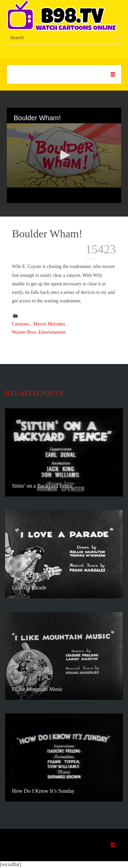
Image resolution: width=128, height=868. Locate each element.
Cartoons (21, 324)
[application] (64, 155)
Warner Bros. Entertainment (39, 332)
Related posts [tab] (34, 393)
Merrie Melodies (49, 324)
